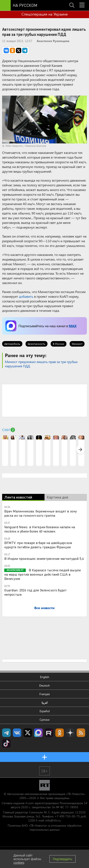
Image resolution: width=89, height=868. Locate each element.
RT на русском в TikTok (6, 743)
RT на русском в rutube (49, 733)
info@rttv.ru (53, 820)
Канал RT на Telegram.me (6, 733)
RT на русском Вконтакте (17, 733)
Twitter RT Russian (28, 733)
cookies (19, 863)
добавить (26, 296)
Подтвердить (62, 859)
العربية (45, 702)
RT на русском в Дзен (70, 733)
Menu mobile (82, 1)
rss (81, 733)
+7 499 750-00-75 (67, 816)
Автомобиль (12, 344)
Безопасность (37, 344)
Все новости (44, 608)
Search (72, 1)
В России (59, 344)
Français (45, 694)
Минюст (77, 344)
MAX (73, 326)
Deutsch (44, 685)
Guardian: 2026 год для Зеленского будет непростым (35, 592)
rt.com (29, 803)
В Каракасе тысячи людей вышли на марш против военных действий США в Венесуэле (42, 574)
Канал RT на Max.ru (38, 733)
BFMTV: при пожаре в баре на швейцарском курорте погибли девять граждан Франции (38, 545)
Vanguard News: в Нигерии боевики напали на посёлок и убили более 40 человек (40, 529)
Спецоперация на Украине (45, 14)
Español (45, 711)
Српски (44, 720)
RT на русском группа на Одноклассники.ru (60, 733)
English (45, 677)
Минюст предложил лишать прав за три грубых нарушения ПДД (41, 364)
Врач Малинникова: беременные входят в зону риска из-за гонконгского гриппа (40, 513)
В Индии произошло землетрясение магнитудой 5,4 (44, 558)
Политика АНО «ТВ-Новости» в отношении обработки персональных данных (44, 827)
